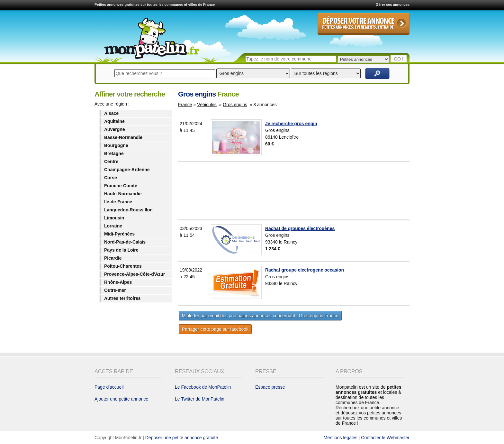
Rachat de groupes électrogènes (300, 228)
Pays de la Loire (121, 250)
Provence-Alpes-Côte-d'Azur (135, 274)
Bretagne (114, 153)
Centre (111, 162)
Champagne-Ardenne (127, 170)
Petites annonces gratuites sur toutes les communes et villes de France (155, 5)
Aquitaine (114, 121)
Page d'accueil (109, 387)
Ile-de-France (118, 202)
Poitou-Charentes (123, 266)
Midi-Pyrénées (119, 234)
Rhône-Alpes (118, 282)
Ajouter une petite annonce (121, 399)
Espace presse (270, 387)
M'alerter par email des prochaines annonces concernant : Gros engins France (260, 316)
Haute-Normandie (123, 194)
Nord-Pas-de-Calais (125, 242)
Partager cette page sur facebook (215, 329)
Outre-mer (115, 290)
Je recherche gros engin (291, 124)
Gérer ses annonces (393, 5)
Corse (111, 178)
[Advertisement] (310, 191)
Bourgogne (116, 145)
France (185, 105)
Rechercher (377, 74)
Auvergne (115, 129)
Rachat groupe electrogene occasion (305, 270)
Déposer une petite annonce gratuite (182, 438)
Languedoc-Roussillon (128, 210)
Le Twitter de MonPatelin (200, 399)
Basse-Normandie (123, 137)
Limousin (114, 218)
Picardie (113, 258)
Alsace (111, 113)
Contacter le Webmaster (385, 438)
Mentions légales (341, 438)
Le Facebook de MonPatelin (203, 387)
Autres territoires (122, 298)
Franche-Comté (121, 186)
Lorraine (113, 226)
